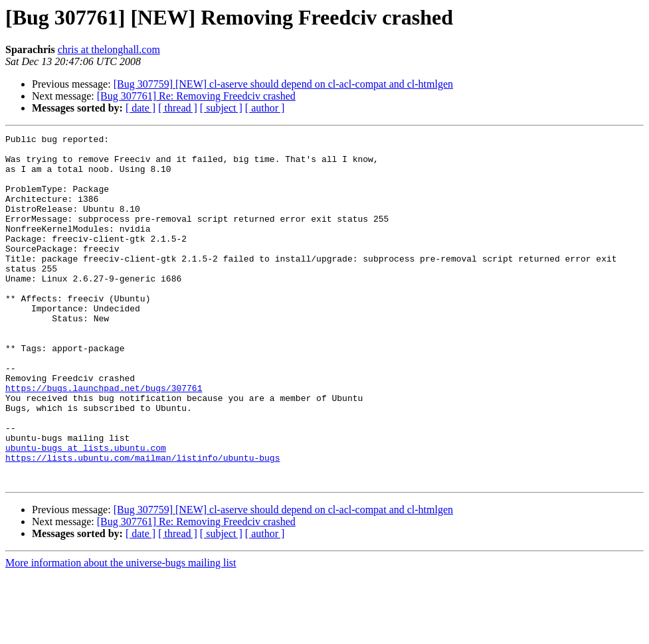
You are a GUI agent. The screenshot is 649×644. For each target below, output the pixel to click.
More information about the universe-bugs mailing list (121, 632)
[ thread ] (178, 108)
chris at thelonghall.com (109, 49)
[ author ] (265, 108)
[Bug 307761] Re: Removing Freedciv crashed (196, 96)
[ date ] (140, 108)
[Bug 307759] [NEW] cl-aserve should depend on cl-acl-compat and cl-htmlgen (283, 84)
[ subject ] (221, 108)
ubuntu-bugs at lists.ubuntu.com (86, 511)
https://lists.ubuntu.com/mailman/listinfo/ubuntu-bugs (142, 523)
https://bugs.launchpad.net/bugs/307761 (104, 440)
